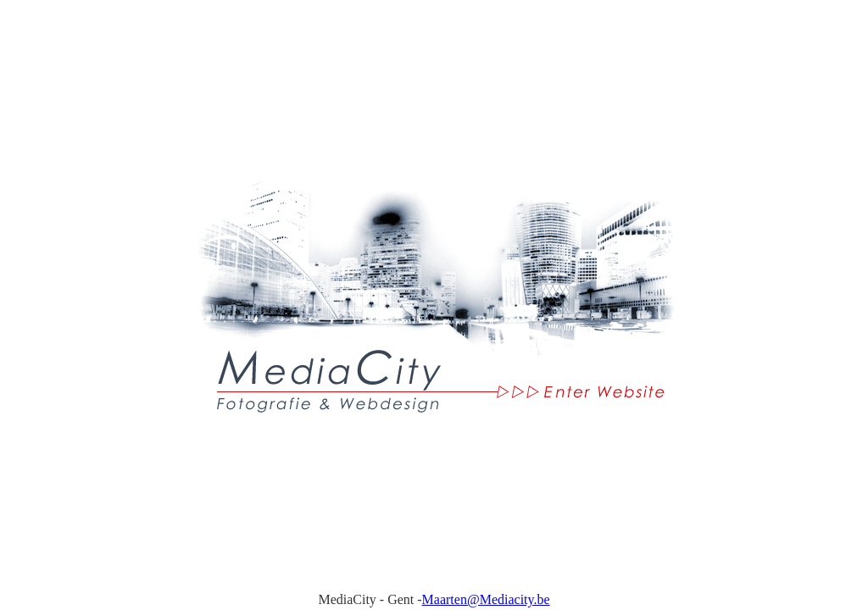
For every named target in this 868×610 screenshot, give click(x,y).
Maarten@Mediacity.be (486, 599)
